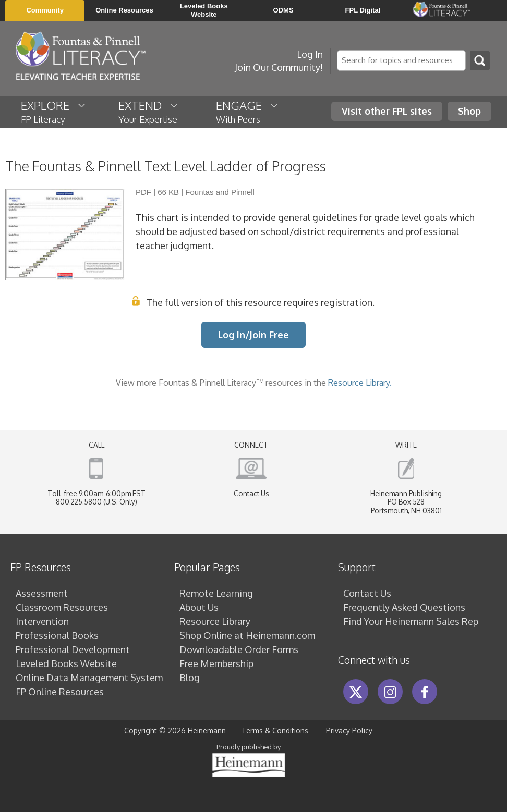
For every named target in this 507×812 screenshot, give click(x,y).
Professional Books (57, 635)
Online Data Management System (89, 678)
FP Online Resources (60, 692)
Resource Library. (360, 382)
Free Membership (216, 663)
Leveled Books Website (66, 663)
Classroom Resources (62, 607)
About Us (199, 607)
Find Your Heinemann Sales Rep (411, 621)
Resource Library (215, 621)
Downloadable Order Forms (239, 649)
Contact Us (251, 493)
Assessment (42, 593)
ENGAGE (248, 112)
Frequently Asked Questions (404, 607)
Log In (310, 54)
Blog (190, 678)
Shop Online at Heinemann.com (247, 635)
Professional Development (73, 649)
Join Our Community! (279, 67)
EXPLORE (54, 112)
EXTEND (149, 112)
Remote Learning (216, 593)
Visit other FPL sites (387, 111)
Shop (469, 111)
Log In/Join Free (253, 335)
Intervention (42, 621)
